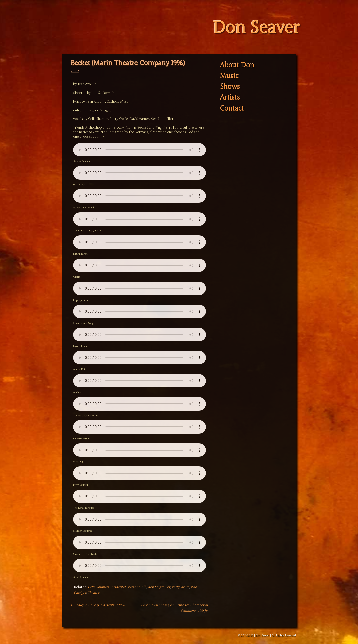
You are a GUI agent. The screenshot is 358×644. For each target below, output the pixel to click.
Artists (230, 98)
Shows (230, 87)
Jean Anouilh (137, 587)
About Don (237, 65)
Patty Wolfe (180, 587)
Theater (93, 593)
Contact (232, 108)
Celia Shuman (98, 587)
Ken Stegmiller (159, 587)
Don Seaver (256, 28)
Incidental (118, 587)
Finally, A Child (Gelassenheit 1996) (98, 605)
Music (229, 76)
